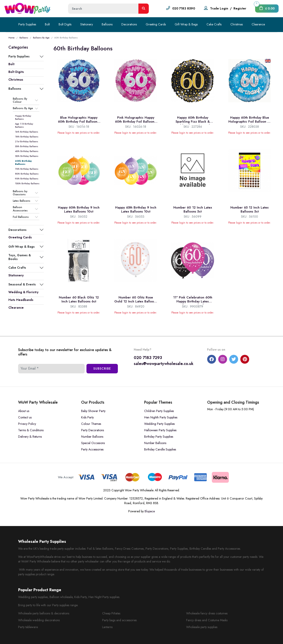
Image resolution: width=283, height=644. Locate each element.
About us (24, 411)
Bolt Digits (65, 24)
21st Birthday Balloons (27, 141)
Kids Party (87, 417)
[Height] (103, 9)
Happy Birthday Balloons (23, 117)
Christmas (237, 24)
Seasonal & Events (22, 284)
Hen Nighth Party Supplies (161, 417)
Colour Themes (91, 424)
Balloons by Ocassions (20, 193)
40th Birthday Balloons (27, 151)
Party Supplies (27, 24)
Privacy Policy (27, 424)
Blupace (150, 511)
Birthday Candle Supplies (160, 449)
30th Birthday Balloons (27, 146)
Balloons (107, 24)
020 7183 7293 (148, 358)
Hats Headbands (21, 300)
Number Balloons (92, 437)
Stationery (87, 24)
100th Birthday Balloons (27, 183)
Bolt (47, 24)
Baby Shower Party (93, 411)
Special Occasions (93, 443)
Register (240, 8)
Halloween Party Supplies (160, 430)
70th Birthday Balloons (27, 169)
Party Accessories (92, 449)
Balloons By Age (41, 38)
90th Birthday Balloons (27, 179)
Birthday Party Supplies (159, 437)
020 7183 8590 (184, 8)
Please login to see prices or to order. (79, 133)
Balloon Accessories (20, 209)
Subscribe (102, 369)
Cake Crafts (214, 24)
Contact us (25, 417)
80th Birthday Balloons (27, 174)
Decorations (129, 24)
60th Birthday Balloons (23, 162)
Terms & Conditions (31, 430)
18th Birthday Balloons (27, 137)
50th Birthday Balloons (27, 156)
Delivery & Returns (30, 437)
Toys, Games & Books (20, 257)
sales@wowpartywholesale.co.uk (164, 364)
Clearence (258, 24)
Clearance (16, 308)
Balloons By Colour (20, 100)
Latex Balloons (22, 201)
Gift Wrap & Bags (186, 24)
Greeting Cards (156, 24)
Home (11, 38)
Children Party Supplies (159, 411)
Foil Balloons (21, 217)
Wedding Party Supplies (159, 424)
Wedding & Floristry (23, 292)
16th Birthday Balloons (27, 132)
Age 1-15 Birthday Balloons (24, 125)
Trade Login (219, 8)
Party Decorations (93, 430)
